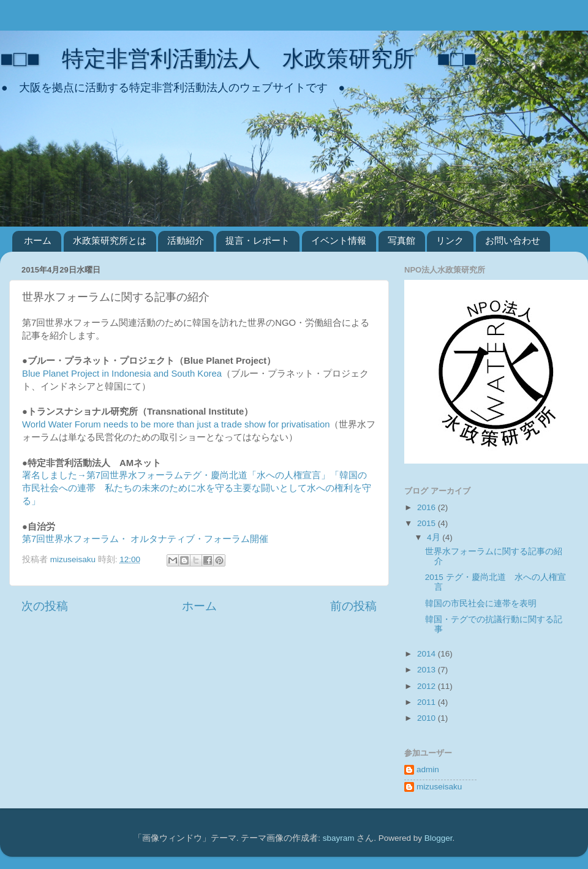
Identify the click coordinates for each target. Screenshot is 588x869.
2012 (428, 686)
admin (428, 769)
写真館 (401, 240)
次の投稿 (45, 606)
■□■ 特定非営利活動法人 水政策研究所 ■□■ (238, 58)
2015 (428, 523)
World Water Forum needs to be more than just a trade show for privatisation (176, 424)
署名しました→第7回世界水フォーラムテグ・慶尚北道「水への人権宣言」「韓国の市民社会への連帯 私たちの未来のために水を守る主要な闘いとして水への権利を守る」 (197, 488)
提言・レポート (258, 240)
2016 (428, 507)
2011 (428, 702)
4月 (435, 537)
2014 (428, 654)
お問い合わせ (513, 240)
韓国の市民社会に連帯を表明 (481, 604)
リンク (450, 240)
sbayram (339, 838)
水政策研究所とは (110, 240)
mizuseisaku (439, 787)
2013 (428, 670)
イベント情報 (339, 240)
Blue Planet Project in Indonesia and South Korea (122, 374)
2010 (428, 718)
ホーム (38, 240)
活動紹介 (186, 240)
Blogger (439, 838)
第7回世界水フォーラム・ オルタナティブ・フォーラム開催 (145, 539)
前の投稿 (353, 606)
